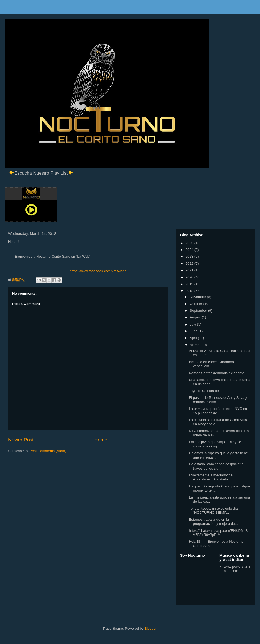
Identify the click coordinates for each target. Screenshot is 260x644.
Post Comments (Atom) (48, 451)
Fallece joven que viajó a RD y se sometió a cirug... (215, 444)
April (194, 338)
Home (101, 440)
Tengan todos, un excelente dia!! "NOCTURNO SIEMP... (214, 511)
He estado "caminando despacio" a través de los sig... (216, 466)
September (199, 311)
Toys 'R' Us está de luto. (208, 391)
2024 (190, 250)
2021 (190, 270)
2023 (190, 256)
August (196, 317)
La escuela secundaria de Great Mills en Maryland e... (218, 422)
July (194, 324)
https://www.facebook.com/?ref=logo (98, 271)
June (194, 331)
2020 (190, 277)
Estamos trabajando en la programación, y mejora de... (213, 522)
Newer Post (21, 440)
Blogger (151, 628)
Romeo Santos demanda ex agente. (217, 373)
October (197, 304)
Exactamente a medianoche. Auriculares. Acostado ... (212, 477)
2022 (190, 263)
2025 (190, 243)
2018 (190, 291)
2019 (190, 284)
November (199, 297)
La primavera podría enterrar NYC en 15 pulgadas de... (218, 411)
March (195, 345)
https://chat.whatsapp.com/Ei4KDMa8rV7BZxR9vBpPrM (219, 533)
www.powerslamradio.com (237, 569)
